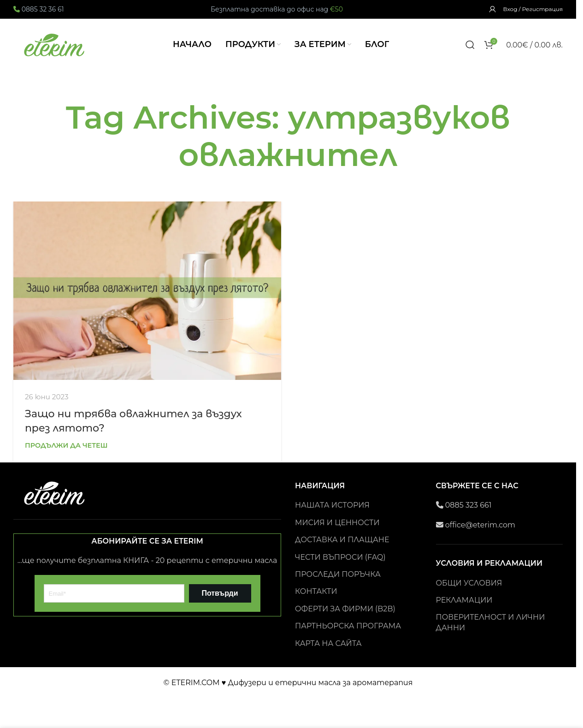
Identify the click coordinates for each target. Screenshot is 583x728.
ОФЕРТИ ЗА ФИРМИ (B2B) (345, 612)
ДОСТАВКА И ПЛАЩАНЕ (342, 543)
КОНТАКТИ (316, 595)
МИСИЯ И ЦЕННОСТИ (337, 526)
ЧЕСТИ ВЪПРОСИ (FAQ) (340, 560)
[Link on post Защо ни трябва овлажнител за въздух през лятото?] (147, 294)
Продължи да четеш (66, 449)
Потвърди (220, 597)
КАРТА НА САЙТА (328, 647)
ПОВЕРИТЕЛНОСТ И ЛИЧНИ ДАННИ (491, 626)
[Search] (470, 47)
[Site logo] (55, 46)
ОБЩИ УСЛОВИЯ (469, 586)
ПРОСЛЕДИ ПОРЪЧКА (338, 577)
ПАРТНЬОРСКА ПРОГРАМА (348, 630)
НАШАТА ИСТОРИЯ (332, 509)
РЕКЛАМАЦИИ (464, 603)
